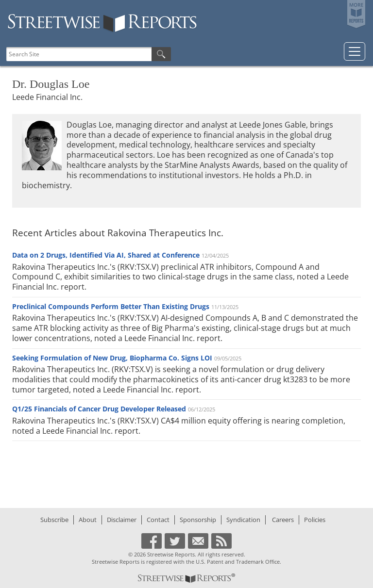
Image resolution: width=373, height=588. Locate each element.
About (88, 520)
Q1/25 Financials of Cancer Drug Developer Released (99, 409)
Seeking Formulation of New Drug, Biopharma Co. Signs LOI (112, 358)
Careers (283, 520)
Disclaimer (122, 520)
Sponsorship (198, 520)
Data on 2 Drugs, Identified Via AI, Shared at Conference (106, 255)
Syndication (243, 520)
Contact (158, 520)
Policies (315, 520)
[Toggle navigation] (355, 51)
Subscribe (54, 520)
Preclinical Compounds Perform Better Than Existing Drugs (111, 306)
